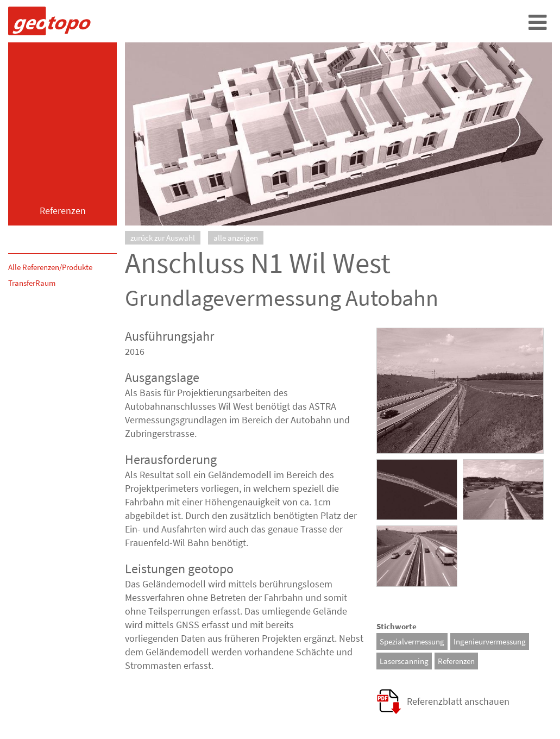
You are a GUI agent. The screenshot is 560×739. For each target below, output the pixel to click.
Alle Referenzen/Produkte (50, 267)
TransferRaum (32, 283)
